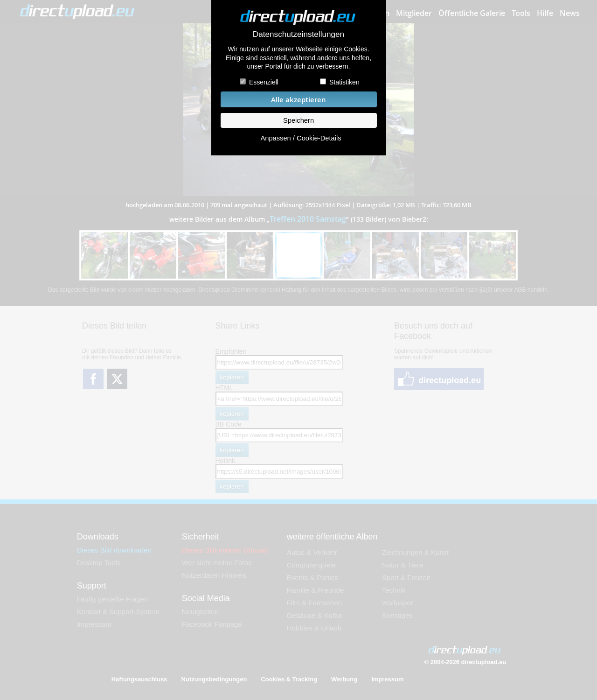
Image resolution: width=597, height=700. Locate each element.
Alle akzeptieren (298, 100)
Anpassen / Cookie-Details (301, 138)
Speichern (298, 120)
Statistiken (344, 82)
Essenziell (264, 82)
